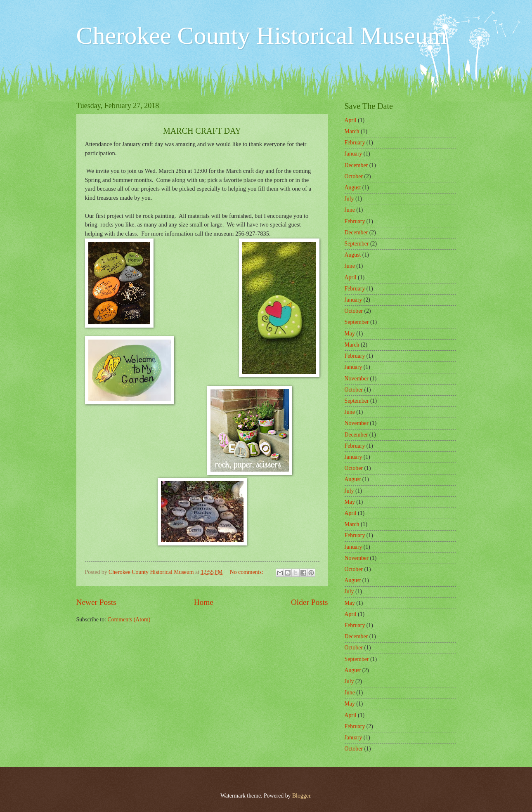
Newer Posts (96, 602)
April (351, 120)
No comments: (247, 572)
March (352, 131)
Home (204, 602)
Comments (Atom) (129, 620)
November (357, 379)
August (353, 188)
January (353, 154)
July (349, 199)
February (355, 143)
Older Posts (310, 602)
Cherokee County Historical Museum (262, 35)
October (354, 176)
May (350, 334)
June (350, 210)
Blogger (301, 796)
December (356, 165)
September (357, 244)
